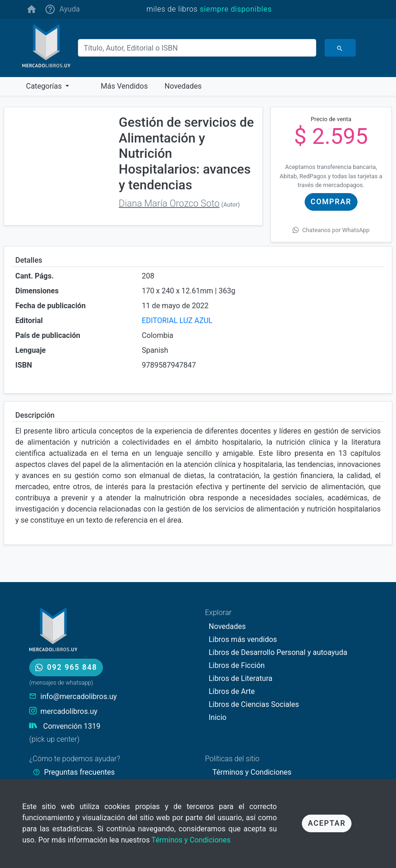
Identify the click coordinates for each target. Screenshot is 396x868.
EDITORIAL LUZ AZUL (177, 321)
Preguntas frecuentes (79, 772)
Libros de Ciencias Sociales (254, 704)
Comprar (331, 202)
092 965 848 (66, 667)
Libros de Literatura (241, 678)
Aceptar (327, 823)
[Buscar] (197, 48)
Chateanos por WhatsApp (331, 230)
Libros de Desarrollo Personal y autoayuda (278, 652)
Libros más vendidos (243, 639)
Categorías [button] (45, 86)
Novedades (227, 626)
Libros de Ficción (237, 665)
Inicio (217, 717)
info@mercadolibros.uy (79, 696)
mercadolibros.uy (69, 711)
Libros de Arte (232, 691)
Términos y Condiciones (191, 840)
